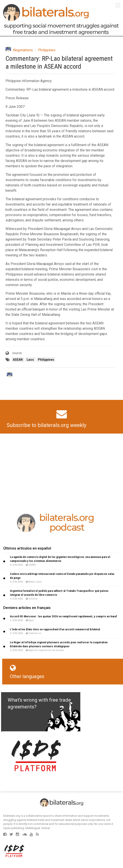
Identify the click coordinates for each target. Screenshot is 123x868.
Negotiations (23, 50)
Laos (31, 360)
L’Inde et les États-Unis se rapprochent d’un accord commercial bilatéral (55, 629)
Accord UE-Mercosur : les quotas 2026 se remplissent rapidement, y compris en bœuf (63, 616)
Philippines (47, 50)
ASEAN (18, 360)
